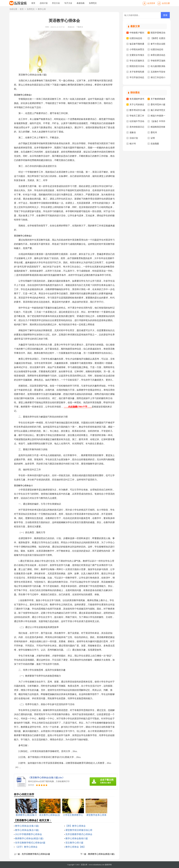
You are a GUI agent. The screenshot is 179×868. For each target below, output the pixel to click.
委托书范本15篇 (158, 105)
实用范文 (93, 3)
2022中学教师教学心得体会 (29, 834)
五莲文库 (84, 865)
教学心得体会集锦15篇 (77, 838)
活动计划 (134, 138)
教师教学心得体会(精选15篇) (29, 838)
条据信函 (81, 3)
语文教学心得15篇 (74, 843)
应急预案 (155, 144)
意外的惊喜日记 (137, 127)
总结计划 (44, 3)
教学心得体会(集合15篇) (27, 830)
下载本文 (80, 27)
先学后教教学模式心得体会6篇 (30, 843)
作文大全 (56, 3)
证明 (153, 138)
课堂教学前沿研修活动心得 (79, 830)
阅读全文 (71, 27)
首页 (33, 3)
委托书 (154, 132)
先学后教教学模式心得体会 (79, 834)
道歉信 (133, 132)
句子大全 (68, 3)
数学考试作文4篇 (137, 110)
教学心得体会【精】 (76, 847)
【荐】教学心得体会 (76, 826)
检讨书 (133, 144)
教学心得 (42, 9)
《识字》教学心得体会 (26, 847)
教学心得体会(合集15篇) (27, 826)
